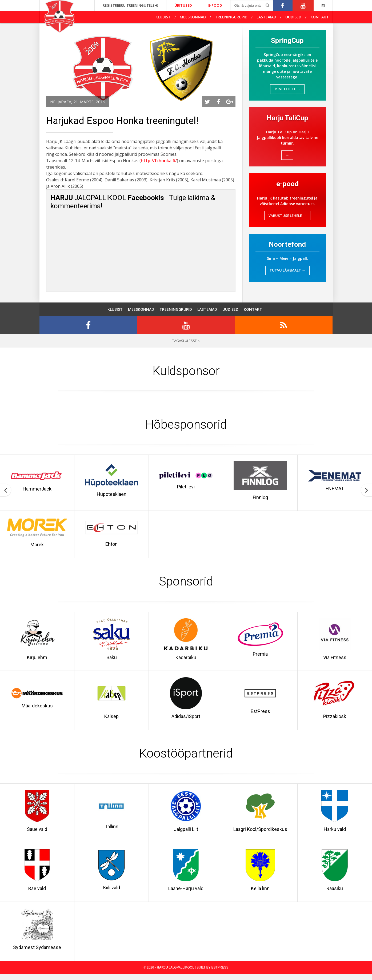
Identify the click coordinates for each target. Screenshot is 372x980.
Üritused (183, 5)
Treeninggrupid (231, 17)
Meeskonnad (193, 17)
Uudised (293, 17)
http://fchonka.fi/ (159, 161)
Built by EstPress (212, 974)
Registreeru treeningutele (130, 5)
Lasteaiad (266, 17)
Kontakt (320, 17)
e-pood (215, 5)
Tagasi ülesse (186, 344)
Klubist (163, 17)
